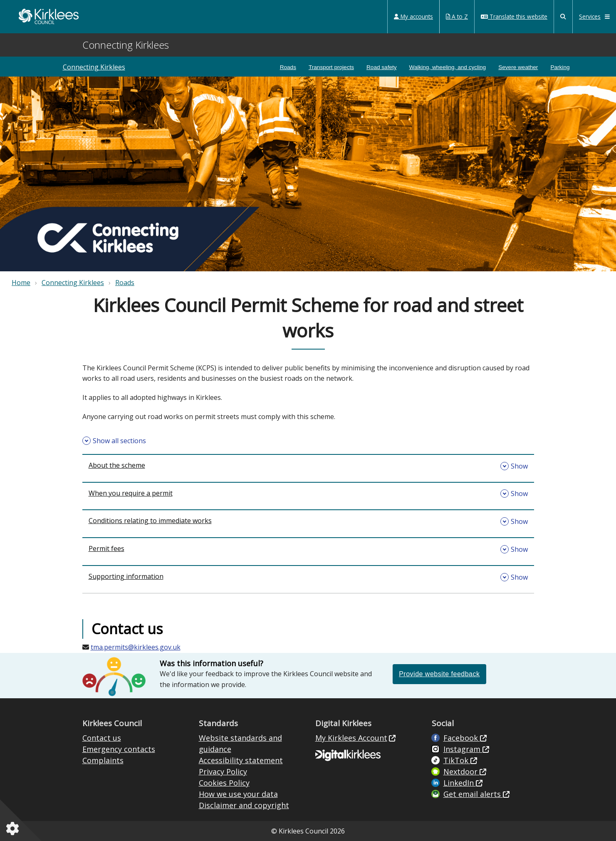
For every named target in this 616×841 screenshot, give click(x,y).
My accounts (413, 16)
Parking (560, 67)
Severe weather (518, 67)
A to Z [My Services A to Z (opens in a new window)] (457, 16)
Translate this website (514, 16)
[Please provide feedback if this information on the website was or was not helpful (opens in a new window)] (439, 674)
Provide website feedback (439, 674)
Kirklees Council (49, 16)
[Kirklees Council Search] (563, 17)
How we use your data (238, 794)
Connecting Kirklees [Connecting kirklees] (94, 67)
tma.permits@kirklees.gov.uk (136, 647)
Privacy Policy (223, 772)
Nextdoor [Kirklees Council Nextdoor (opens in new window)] (461, 772)
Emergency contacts (119, 749)
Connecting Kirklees (73, 283)
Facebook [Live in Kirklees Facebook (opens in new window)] (462, 738)
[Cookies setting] (14, 829)
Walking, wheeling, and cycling (448, 67)
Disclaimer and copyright (244, 805)
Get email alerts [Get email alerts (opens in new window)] (473, 794)
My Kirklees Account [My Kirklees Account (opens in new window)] (351, 738)
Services (594, 16)
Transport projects (331, 67)
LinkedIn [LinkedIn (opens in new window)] (460, 783)
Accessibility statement (241, 760)
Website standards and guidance (240, 743)
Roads (288, 67)
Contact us (102, 738)
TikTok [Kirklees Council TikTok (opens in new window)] (457, 760)
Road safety (382, 67)
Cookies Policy (224, 783)
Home (21, 283)
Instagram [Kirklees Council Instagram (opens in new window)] (463, 749)
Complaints (103, 760)
